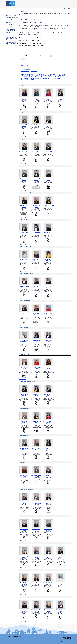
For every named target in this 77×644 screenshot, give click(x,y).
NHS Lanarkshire (68, 638)
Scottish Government (67, 637)
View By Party (34, 71)
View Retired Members (26, 69)
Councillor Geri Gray (48, 233)
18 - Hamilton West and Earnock (55, 78)
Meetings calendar (10, 25)
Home (13, 8)
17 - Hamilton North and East (40, 78)
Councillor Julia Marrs (36, 125)
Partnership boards (10, 20)
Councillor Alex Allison (24, 152)
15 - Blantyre (61, 77)
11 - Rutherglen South (60, 76)
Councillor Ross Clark (36, 610)
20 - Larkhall (32, 79)
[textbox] (45, 56)
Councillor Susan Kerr (48, 206)
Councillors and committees (9, 12)
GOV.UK (70, 636)
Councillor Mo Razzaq (36, 475)
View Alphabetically (25, 71)
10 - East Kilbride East (48, 76)
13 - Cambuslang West (41, 77)
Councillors (8, 22)
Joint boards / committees (12, 18)
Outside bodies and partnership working (10, 30)
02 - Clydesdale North (37, 73)
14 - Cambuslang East (52, 77)
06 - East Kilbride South (39, 74)
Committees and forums (11, 15)
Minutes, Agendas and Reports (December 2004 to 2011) (12, 44)
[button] (50, 56)
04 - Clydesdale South (58, 73)
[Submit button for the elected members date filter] (23, 59)
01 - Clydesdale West (26, 73)
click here (41, 22)
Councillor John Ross (48, 583)
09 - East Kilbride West (37, 76)
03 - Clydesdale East (47, 73)
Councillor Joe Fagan (24, 287)
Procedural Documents (11, 27)
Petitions (8, 33)
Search (7, 35)
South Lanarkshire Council (13, 636)
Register (65, 9)
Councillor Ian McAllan (48, 152)
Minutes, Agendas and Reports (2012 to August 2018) (11, 39)
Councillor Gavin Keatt (36, 583)
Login (69, 9)
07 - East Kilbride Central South (53, 74)
